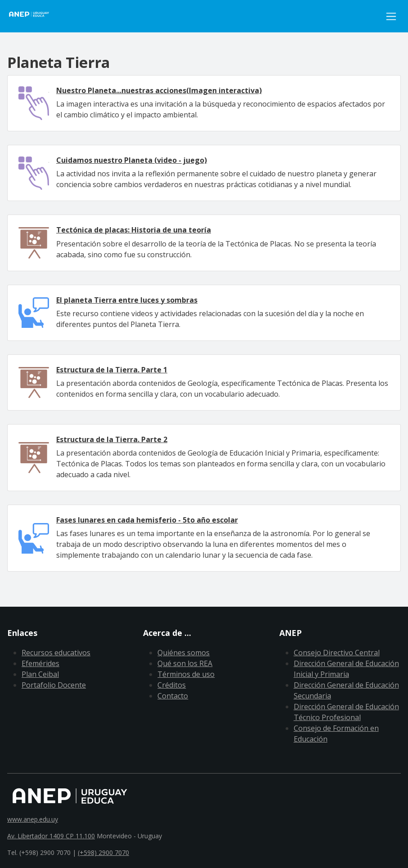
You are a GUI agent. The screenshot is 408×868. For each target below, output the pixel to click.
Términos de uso (186, 674)
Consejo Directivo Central (337, 653)
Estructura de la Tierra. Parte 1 (112, 370)
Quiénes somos (184, 653)
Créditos (172, 685)
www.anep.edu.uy (33, 819)
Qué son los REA (185, 663)
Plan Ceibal (40, 674)
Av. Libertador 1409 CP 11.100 (51, 836)
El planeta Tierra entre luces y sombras (127, 300)
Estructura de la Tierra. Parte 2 (112, 439)
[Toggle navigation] (391, 16)
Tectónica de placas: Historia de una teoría (134, 230)
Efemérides (40, 663)
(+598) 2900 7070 (103, 852)
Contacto (173, 696)
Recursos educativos (56, 653)
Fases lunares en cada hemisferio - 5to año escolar (147, 520)
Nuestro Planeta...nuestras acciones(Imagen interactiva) (159, 90)
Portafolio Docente (54, 685)
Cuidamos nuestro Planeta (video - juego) (132, 160)
